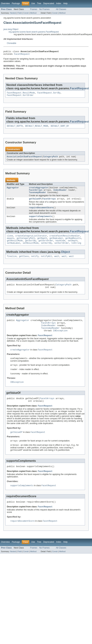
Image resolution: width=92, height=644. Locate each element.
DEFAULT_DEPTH (15, 128)
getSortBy (31, 246)
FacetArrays (36, 193)
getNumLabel (56, 243)
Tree (39, 3)
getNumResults (73, 243)
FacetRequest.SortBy (49, 94)
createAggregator (39, 190)
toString (76, 249)
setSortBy (46, 249)
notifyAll (46, 262)
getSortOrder (46, 246)
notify (35, 262)
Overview (5, 3)
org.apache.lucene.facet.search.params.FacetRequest (34, 32)
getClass (24, 262)
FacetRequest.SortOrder (20, 97)
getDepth (42, 243)
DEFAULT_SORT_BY (60, 128)
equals (11, 243)
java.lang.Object (11, 29)
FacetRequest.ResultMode (21, 94)
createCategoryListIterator (31, 241)
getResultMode (15, 246)
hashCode (60, 246)
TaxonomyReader (38, 196)
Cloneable (12, 43)
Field (20, 13)
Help (65, 3)
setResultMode (30, 249)
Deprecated (49, 3)
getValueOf (35, 203)
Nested (13, 13)
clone (10, 241)
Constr (26, 13)
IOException (60, 340)
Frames (34, 9)
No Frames (44, 9)
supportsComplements (41, 221)
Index (59, 3)
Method (33, 13)
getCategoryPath (26, 243)
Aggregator (13, 190)
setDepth (73, 246)
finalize (12, 262)
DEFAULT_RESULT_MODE (37, 128)
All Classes (61, 9)
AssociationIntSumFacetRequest (24, 159)
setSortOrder (62, 249)
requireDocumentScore (41, 212)
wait (57, 262)
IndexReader (60, 193)
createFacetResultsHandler (65, 241)
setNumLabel (14, 249)
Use (33, 3)
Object (66, 258)
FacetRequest (22, 55)
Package (16, 3)
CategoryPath (50, 159)
